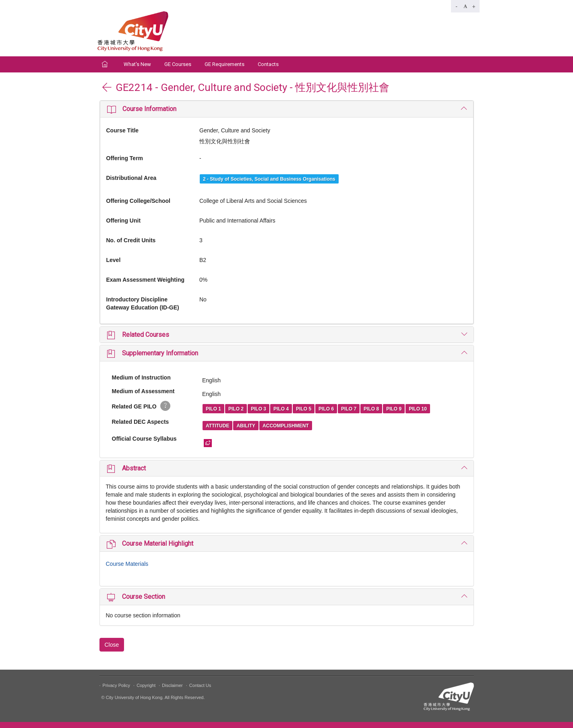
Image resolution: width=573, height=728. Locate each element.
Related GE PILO (141, 406)
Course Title (123, 130)
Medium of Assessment (143, 391)
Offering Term (125, 158)
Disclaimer (172, 685)
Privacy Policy (116, 685)
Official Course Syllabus (144, 439)
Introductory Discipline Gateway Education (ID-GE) (143, 303)
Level (114, 260)
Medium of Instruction (141, 377)
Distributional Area (131, 178)
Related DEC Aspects (141, 422)
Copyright (146, 685)
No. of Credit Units (131, 240)
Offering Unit (124, 221)
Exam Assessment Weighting (146, 280)
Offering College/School (138, 201)
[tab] (287, 109)
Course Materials (127, 564)
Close (112, 645)
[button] (287, 109)
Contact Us (200, 685)
